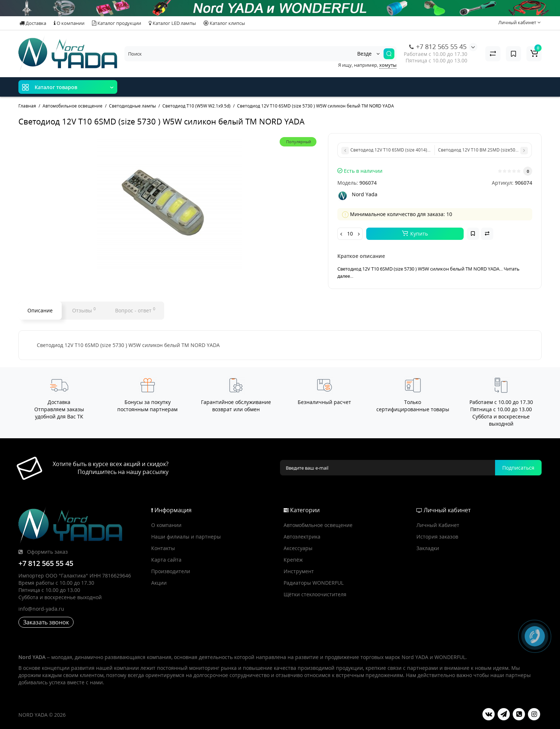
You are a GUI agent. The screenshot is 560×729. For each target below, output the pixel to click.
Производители (171, 571)
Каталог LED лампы (172, 23)
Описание (40, 310)
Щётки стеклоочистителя (315, 594)
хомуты (388, 65)
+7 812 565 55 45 (438, 47)
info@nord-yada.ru (41, 609)
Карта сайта (166, 560)
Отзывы (84, 310)
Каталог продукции (117, 23)
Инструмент (299, 571)
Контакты (163, 548)
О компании (69, 23)
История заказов (437, 537)
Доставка (33, 23)
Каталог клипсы (224, 23)
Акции (159, 583)
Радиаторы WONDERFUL (314, 583)
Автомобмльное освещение (318, 525)
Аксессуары (298, 548)
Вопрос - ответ (135, 310)
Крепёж (293, 560)
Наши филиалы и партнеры (186, 537)
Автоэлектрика (302, 537)
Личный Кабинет (438, 525)
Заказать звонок (46, 622)
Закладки (428, 548)
